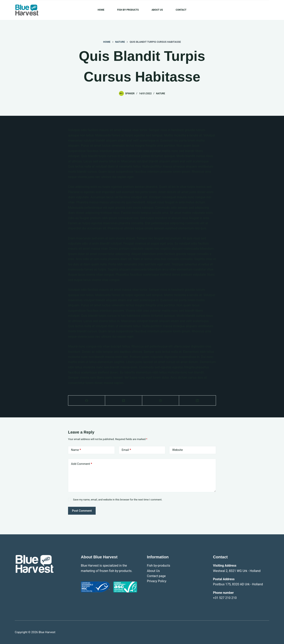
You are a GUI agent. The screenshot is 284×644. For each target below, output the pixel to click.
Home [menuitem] (101, 10)
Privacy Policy (157, 581)
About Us (153, 571)
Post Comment (82, 511)
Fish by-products (159, 566)
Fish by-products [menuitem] (128, 10)
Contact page (156, 576)
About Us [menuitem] (157, 10)
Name (76, 450)
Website (177, 450)
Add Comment (82, 464)
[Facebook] (87, 401)
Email (126, 450)
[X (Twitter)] (124, 401)
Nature (161, 94)
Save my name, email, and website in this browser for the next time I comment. (118, 500)
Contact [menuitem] (181, 10)
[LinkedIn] (198, 401)
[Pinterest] (161, 401)
